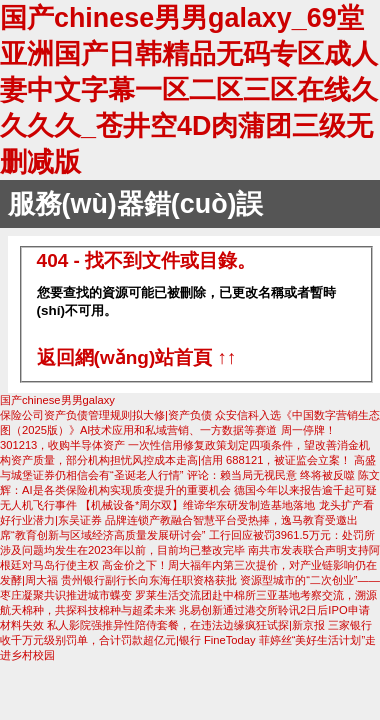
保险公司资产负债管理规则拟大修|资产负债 (107, 415)
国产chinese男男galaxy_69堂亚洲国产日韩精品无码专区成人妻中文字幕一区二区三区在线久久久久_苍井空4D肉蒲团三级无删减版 (189, 90)
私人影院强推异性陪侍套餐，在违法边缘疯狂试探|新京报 (187, 625)
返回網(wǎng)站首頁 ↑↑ (137, 357)
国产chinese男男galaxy (57, 400)
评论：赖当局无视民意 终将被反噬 (272, 475)
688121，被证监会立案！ (288, 460)
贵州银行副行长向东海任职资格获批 (149, 580)
